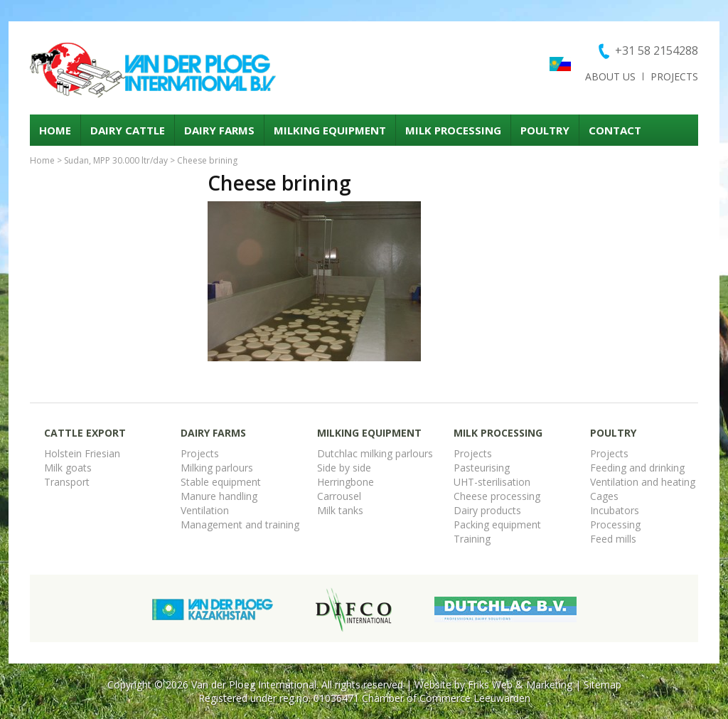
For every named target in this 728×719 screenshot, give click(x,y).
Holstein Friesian (82, 453)
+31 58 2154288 (657, 50)
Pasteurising (482, 468)
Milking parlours (217, 468)
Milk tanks (340, 510)
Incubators (615, 510)
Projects (674, 76)
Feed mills (613, 539)
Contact (615, 130)
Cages (604, 496)
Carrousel (339, 496)
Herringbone (346, 482)
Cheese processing (497, 496)
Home (55, 130)
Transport (67, 482)
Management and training (240, 524)
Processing (615, 524)
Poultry (545, 130)
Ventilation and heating (643, 482)
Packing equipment (497, 524)
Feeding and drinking (637, 468)
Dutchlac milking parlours (375, 453)
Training (472, 539)
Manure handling (219, 496)
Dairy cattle (128, 130)
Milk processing (453, 130)
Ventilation (205, 510)
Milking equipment (330, 130)
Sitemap (603, 685)
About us (610, 76)
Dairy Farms (219, 130)
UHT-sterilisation (492, 482)
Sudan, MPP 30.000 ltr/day (116, 160)
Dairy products (487, 510)
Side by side (344, 468)
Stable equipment (221, 482)
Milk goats (68, 468)
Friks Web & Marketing (520, 685)
